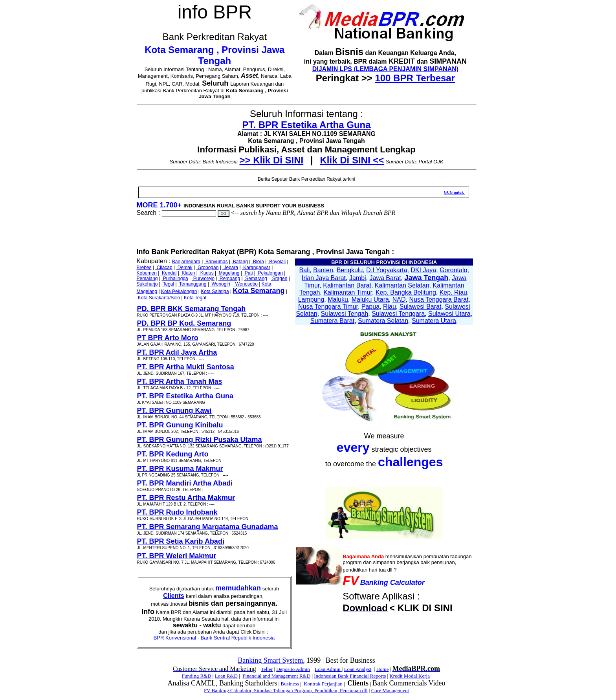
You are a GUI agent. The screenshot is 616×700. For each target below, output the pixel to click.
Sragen (279, 279)
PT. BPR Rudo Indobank (177, 512)
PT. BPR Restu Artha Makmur (186, 498)
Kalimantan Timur (348, 292)
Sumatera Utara (434, 321)
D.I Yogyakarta (387, 270)
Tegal (168, 284)
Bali (305, 270)
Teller (267, 669)
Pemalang (147, 279)
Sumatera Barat (332, 321)
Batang (239, 262)
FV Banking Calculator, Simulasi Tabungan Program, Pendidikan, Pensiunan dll (286, 690)
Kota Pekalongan (179, 291)
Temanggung (192, 284)
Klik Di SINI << (352, 160)
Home (383, 669)
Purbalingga (175, 279)
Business (290, 684)
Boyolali (277, 262)
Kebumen (147, 273)
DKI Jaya (423, 270)
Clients (173, 596)
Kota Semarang (258, 291)
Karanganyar (256, 268)
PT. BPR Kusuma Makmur (180, 469)
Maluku (338, 300)
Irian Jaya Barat (324, 278)
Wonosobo (246, 284)
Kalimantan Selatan (402, 285)
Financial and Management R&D (276, 676)
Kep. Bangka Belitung (406, 292)
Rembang (229, 279)
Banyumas (216, 262)
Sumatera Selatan (383, 321)
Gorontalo (453, 270)
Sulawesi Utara (449, 314)
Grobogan (208, 268)
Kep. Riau (453, 292)
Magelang (228, 273)
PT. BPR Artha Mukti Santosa (186, 367)
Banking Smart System (270, 660)
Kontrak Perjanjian (323, 684)
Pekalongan (270, 273)
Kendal (169, 273)
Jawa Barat (385, 278)
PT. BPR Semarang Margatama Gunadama (208, 527)
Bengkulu (350, 270)
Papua (370, 307)
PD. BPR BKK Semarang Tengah (192, 309)
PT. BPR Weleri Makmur (177, 556)
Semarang (256, 279)
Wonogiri (220, 284)
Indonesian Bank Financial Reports (350, 676)
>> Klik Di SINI (272, 160)
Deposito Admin (293, 669)
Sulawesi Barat (421, 307)
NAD (399, 300)
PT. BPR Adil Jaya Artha (177, 352)
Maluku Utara (370, 300)
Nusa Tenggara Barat (439, 300)
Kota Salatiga (215, 291)
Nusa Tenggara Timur (328, 307)
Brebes (144, 268)
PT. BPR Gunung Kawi (174, 410)
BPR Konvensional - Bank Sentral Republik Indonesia (214, 638)
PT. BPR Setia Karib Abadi (181, 541)
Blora (258, 262)
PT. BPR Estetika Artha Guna (306, 125)
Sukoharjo (147, 284)
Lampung (311, 300)
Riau (390, 307)
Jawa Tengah (426, 278)
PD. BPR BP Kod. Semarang (184, 323)
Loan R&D (226, 676)
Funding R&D (197, 676)
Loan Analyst (358, 669)
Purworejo (203, 279)
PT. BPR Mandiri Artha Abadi (185, 483)
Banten (323, 270)
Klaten (188, 273)
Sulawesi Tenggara (398, 314)
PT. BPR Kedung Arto (173, 454)
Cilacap (164, 268)
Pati (248, 273)
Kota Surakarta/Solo (159, 298)
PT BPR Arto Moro (168, 338)
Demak (184, 268)
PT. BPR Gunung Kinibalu (180, 425)
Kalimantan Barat (347, 285)
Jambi (358, 278)
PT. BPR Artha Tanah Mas (180, 381)
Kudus (206, 273)
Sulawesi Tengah (345, 314)
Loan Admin (328, 669)
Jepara (230, 268)
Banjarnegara (186, 262)
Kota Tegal (195, 298)
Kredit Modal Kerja (410, 676)
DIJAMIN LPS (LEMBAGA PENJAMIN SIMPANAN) (385, 69)
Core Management (390, 690)
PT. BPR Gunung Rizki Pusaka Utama (200, 440)
